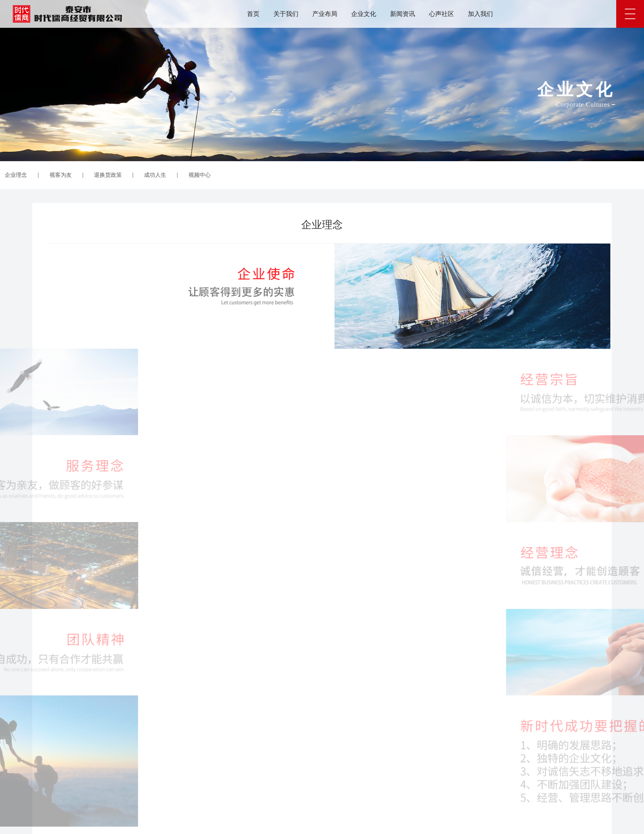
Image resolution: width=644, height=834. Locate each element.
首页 (253, 14)
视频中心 (141, 175)
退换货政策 (49, 175)
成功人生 (97, 175)
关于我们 (286, 14)
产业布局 (325, 14)
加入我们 (480, 14)
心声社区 (441, 14)
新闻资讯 (403, 14)
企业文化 (364, 14)
